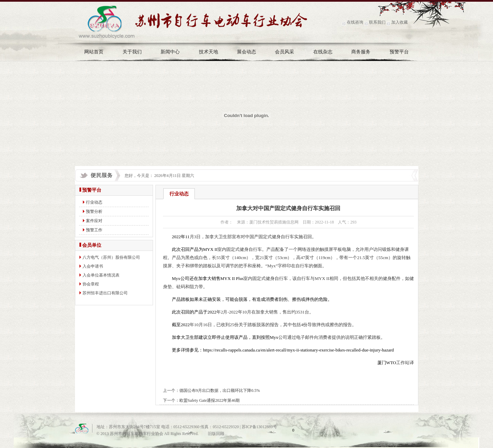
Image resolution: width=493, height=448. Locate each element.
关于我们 (132, 52)
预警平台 (399, 52)
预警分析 (94, 212)
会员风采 (285, 52)
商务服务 (361, 52)
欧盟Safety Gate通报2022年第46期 (210, 400)
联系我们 (377, 22)
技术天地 (208, 52)
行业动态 (94, 202)
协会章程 (91, 284)
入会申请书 (93, 266)
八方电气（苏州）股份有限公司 (111, 257)
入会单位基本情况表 (101, 275)
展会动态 (246, 52)
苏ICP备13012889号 (259, 427)
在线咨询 (355, 22)
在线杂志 (323, 52)
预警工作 (94, 230)
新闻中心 (170, 52)
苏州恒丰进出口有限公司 (105, 293)
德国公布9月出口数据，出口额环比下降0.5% (220, 391)
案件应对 (94, 221)
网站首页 (94, 52)
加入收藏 (400, 22)
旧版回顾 (216, 434)
